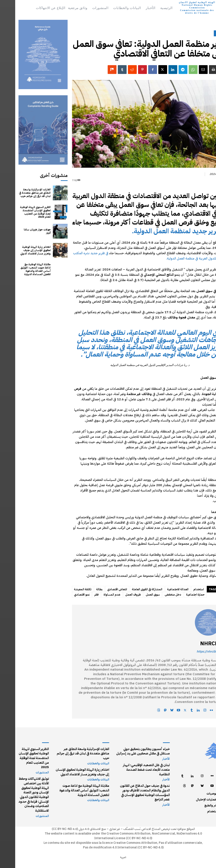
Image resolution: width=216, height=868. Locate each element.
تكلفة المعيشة (67, 589)
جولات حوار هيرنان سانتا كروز (19, 231)
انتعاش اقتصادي (102, 589)
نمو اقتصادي (67, 595)
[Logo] (187, 8)
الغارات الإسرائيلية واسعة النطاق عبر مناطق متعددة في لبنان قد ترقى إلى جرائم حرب (20, 193)
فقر (81, 595)
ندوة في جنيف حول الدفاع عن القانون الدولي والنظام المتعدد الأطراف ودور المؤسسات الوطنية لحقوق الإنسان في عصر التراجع (129, 787)
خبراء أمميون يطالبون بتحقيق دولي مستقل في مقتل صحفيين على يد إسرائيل (128, 751)
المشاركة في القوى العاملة (132, 589)
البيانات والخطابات (83, 758)
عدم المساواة (97, 595)
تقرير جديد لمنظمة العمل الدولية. (162, 231)
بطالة (84, 589)
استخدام (183, 589)
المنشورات (27, 767)
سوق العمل (138, 595)
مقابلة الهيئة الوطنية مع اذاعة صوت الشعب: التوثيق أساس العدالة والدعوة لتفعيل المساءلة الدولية (19, 269)
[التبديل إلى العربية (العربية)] (108, 857)
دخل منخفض (158, 595)
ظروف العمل (118, 595)
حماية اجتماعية (180, 595)
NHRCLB (196, 644)
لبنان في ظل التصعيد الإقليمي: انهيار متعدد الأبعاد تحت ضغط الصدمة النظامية (128, 766)
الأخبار (205, 33)
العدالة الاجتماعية (163, 589)
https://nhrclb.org (194, 652)
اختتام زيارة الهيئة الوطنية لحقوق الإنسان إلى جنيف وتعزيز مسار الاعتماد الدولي (20, 250)
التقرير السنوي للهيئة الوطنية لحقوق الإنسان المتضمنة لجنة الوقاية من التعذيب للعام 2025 (20, 212)
